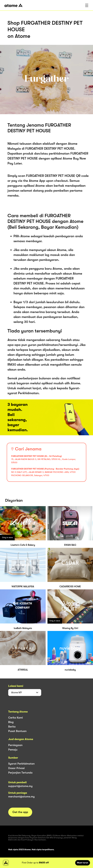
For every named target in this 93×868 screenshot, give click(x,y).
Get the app (20, 812)
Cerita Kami (15, 718)
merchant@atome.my (21, 797)
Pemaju (13, 750)
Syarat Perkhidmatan (21, 764)
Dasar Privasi (16, 768)
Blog (11, 722)
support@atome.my (20, 786)
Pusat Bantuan (17, 731)
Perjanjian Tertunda (20, 773)
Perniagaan (15, 745)
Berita (12, 727)
